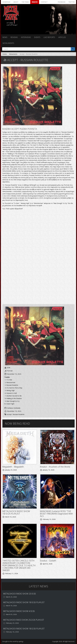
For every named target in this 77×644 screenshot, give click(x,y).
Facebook (62, 2)
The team (25, 2)
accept (9, 414)
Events (37, 37)
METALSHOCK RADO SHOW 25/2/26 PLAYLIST (24, 620)
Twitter (72, 2)
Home (5, 54)
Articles (62, 37)
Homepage (6, 2)
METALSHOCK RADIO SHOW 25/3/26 (20, 594)
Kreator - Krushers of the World (55, 467)
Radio (35, 2)
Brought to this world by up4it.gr (13, 641)
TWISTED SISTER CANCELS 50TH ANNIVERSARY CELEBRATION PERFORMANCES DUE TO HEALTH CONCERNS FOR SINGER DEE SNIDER (19, 565)
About (16, 2)
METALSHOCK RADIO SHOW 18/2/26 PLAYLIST (24, 629)
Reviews (14, 37)
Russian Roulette (18, 414)
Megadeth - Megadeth (13, 467)
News (5, 37)
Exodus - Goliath (48, 561)
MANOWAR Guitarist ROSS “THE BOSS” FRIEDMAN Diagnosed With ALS (56, 514)
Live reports (49, 37)
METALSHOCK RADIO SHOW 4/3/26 (19, 611)
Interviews (26, 37)
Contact (44, 2)
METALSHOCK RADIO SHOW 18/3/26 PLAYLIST (16, 512)
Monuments (8, 43)
